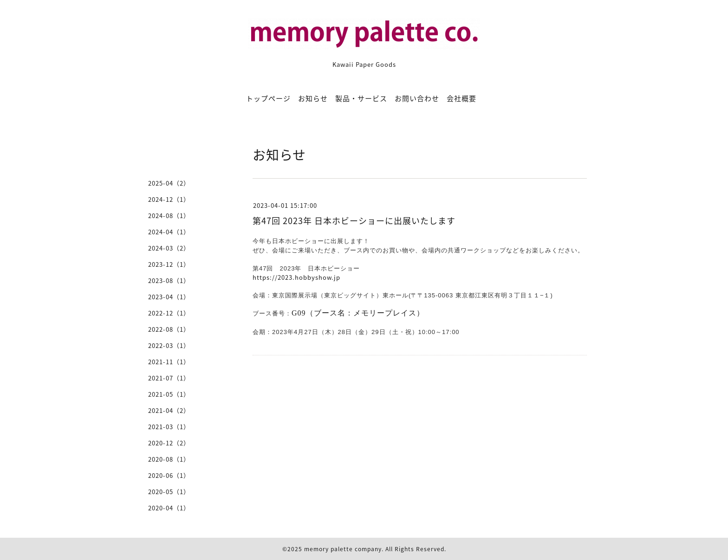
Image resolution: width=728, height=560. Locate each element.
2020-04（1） (169, 508)
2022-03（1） (169, 345)
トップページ (268, 98)
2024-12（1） (169, 199)
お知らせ (313, 98)
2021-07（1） (169, 378)
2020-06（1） (169, 475)
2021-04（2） (169, 410)
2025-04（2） (169, 183)
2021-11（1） (169, 362)
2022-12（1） (169, 313)
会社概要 (461, 98)
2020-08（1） (169, 459)
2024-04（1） (169, 232)
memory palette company (343, 549)
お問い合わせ (417, 98)
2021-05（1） (169, 394)
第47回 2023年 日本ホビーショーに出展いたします (354, 221)
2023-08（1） (169, 280)
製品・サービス (361, 98)
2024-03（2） (169, 248)
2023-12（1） (169, 264)
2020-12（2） (169, 443)
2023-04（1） (169, 297)
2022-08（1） (169, 329)
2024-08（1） (169, 216)
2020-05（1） (169, 492)
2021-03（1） (169, 427)
